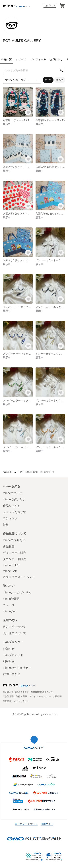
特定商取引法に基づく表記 (16, 692)
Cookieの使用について (42, 692)
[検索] (61, 70)
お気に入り (56, 59)
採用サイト (47, 824)
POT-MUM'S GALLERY (22, 41)
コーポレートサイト (26, 824)
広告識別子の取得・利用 (15, 696)
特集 (6, 525)
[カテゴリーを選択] (22, 80)
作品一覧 (7, 59)
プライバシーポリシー (40, 696)
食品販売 (9, 546)
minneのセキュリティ (17, 668)
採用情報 (7, 701)
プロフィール (38, 59)
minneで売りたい (14, 540)
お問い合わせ (12, 674)
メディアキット (21, 701)
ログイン (50, 6)
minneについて (13, 493)
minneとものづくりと (17, 592)
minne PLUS (11, 565)
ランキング (10, 518)
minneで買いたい (14, 499)
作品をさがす (12, 506)
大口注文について (15, 633)
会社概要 (57, 696)
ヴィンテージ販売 (15, 553)
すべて (48, 80)
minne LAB (10, 571)
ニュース (9, 605)
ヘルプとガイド (13, 655)
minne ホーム (9, 472)
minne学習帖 (11, 599)
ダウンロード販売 (15, 559)
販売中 (60, 80)
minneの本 (10, 611)
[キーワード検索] (34, 70)
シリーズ (21, 59)
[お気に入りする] (28, 112)
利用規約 (9, 661)
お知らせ (9, 649)
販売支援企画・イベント (19, 577)
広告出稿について (15, 627)
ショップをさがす (15, 512)
